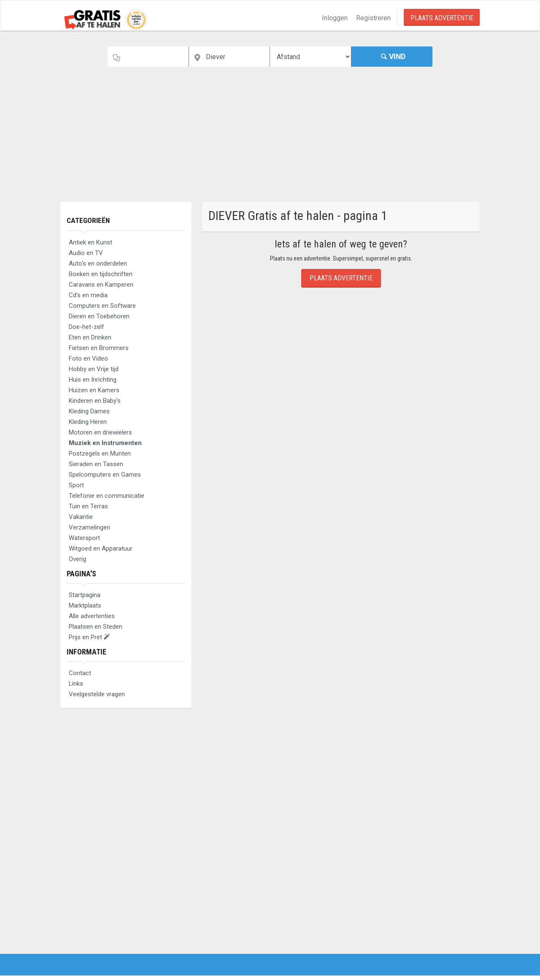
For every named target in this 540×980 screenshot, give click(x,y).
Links (76, 684)
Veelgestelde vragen (97, 694)
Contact (80, 673)
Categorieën (89, 220)
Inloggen (335, 18)
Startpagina (85, 595)
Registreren (373, 18)
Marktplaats (85, 605)
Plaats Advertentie (442, 18)
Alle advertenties (92, 616)
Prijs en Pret (89, 637)
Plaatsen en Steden (96, 627)
